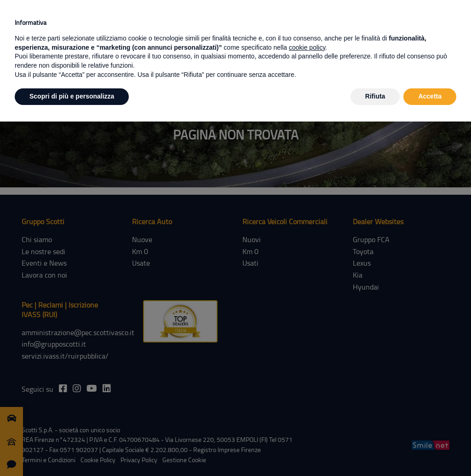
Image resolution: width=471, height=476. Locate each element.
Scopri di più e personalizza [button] (72, 96)
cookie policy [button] (307, 47)
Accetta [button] (430, 96)
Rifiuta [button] (375, 96)
